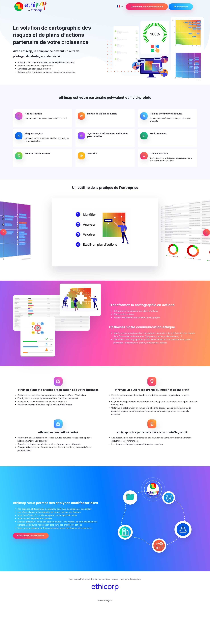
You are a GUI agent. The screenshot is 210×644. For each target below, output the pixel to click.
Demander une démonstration (147, 7)
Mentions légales (105, 632)
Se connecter (181, 7)
